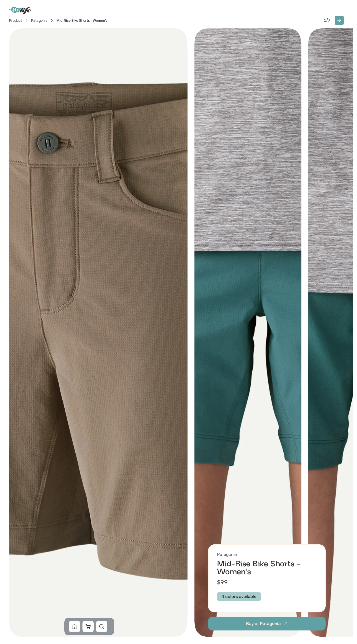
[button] (339, 20)
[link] (75, 626)
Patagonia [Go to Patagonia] (39, 21)
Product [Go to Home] (16, 21)
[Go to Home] (20, 10)
